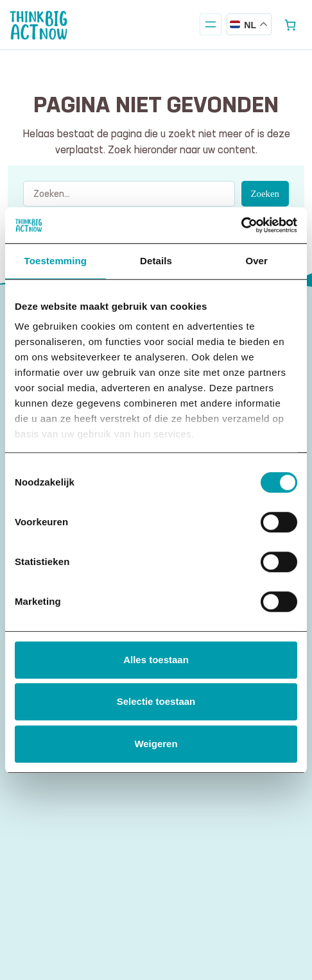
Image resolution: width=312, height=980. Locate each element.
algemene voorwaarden (92, 904)
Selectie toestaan (156, 701)
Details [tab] (156, 261)
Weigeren (156, 744)
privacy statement (229, 904)
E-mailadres (52, 824)
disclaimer (166, 904)
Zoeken (265, 194)
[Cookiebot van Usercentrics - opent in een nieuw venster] (241, 225)
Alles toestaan (156, 660)
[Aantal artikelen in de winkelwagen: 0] (290, 25)
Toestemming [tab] (56, 261)
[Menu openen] (211, 24)
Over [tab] (256, 261)
